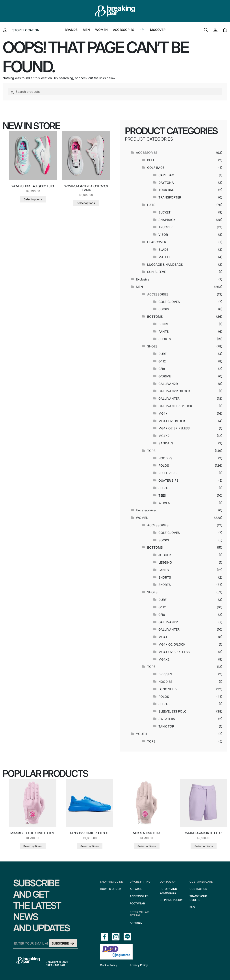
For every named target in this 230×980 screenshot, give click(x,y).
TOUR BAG (166, 190)
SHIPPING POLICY (171, 900)
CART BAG (166, 175)
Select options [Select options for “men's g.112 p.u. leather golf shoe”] (90, 846)
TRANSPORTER (170, 197)
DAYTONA (166, 183)
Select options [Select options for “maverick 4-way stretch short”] (204, 846)
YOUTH (141, 734)
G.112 (162, 361)
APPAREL (136, 889)
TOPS (151, 451)
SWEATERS (167, 719)
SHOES (152, 346)
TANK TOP (166, 726)
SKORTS (165, 585)
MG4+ (163, 413)
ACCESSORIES (124, 30)
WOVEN (164, 503)
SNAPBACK (167, 220)
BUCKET (164, 212)
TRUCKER (165, 227)
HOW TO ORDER (110, 889)
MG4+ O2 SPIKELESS (174, 428)
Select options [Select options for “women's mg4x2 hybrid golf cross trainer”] (86, 203)
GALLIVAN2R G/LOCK (174, 391)
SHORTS (165, 339)
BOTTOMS (155, 316)
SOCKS (164, 309)
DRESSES (165, 674)
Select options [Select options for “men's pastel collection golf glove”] (32, 846)
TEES (162, 495)
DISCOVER (158, 30)
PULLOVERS (167, 473)
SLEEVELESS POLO (172, 711)
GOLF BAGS (156, 168)
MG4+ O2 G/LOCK (172, 421)
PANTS (164, 331)
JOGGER (165, 555)
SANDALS (166, 443)
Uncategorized (147, 510)
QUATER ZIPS (168, 480)
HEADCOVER (157, 242)
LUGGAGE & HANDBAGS (165, 264)
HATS (151, 205)
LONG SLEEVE (169, 689)
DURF (162, 354)
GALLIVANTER (169, 398)
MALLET (165, 257)
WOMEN (101, 30)
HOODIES (165, 458)
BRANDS (71, 30)
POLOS (164, 465)
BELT (151, 160)
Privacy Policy (139, 965)
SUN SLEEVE (157, 272)
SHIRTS (164, 488)
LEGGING (165, 562)
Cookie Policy (109, 965)
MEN (86, 30)
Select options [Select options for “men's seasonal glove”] (147, 846)
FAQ (192, 907)
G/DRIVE (165, 376)
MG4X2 (164, 436)
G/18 (162, 369)
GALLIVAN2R (168, 384)
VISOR (163, 235)
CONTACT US (198, 889)
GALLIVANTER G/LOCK (175, 406)
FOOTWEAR (137, 903)
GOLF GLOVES (169, 302)
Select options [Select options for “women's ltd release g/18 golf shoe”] (33, 199)
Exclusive (143, 279)
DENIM (163, 324)
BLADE (163, 250)
